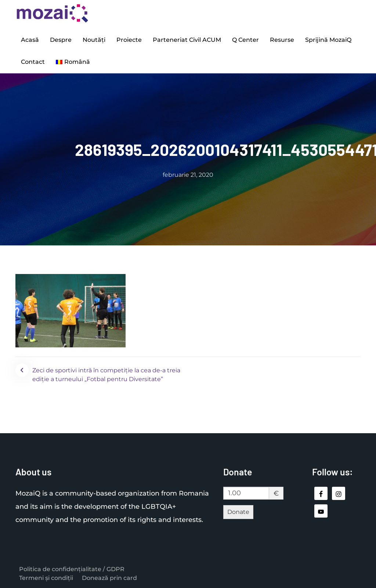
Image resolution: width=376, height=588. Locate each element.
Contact (33, 62)
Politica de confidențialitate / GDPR (72, 569)
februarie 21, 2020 (188, 175)
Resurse (282, 40)
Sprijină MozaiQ (328, 40)
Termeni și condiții (46, 578)
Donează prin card (109, 578)
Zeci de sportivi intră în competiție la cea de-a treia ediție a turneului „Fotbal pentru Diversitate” (106, 375)
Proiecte (129, 40)
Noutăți (94, 40)
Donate (238, 512)
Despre (61, 40)
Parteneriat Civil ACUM (187, 40)
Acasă (30, 40)
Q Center (245, 40)
